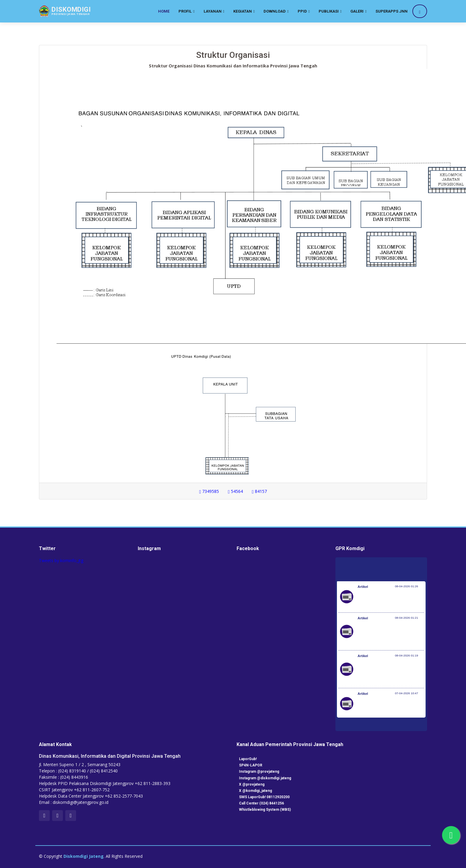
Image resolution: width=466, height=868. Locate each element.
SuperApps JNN (392, 11)
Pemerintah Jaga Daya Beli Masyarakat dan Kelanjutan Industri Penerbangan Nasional (390, 600)
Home (164, 11)
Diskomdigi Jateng (84, 856)
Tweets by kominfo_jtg (61, 560)
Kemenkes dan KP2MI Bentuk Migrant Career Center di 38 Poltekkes (386, 707)
